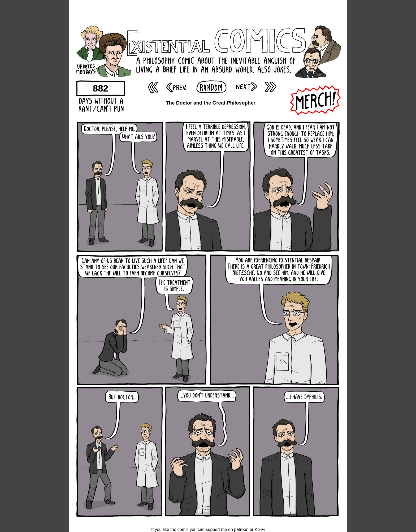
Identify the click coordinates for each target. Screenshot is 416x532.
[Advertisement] (208, 12)
